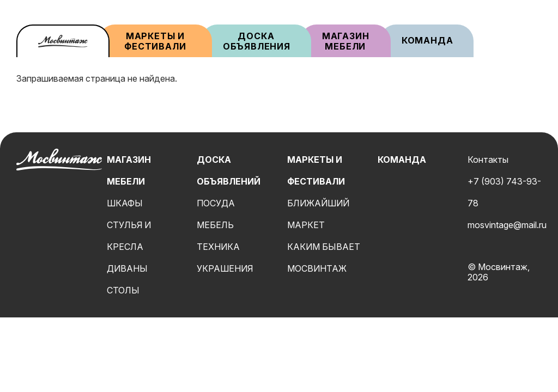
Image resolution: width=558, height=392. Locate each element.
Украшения (225, 268)
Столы (123, 290)
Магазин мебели (347, 41)
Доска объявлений (229, 170)
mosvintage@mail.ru (507, 225)
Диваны (127, 268)
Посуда (216, 203)
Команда (427, 40)
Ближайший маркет (318, 214)
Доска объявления (257, 41)
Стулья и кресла (129, 236)
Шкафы (125, 203)
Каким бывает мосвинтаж (324, 258)
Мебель (215, 225)
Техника (218, 247)
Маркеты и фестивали (155, 41)
